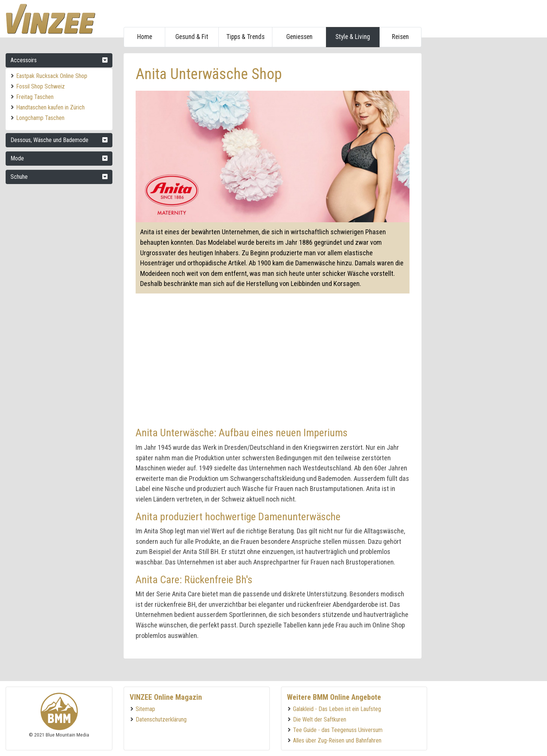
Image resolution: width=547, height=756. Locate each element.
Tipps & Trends (245, 37)
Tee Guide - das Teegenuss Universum (338, 730)
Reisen (400, 37)
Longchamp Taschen (40, 118)
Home (145, 37)
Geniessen (299, 37)
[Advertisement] (484, 166)
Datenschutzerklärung (161, 719)
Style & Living (353, 37)
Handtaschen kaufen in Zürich (50, 107)
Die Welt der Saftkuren (320, 719)
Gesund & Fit (192, 37)
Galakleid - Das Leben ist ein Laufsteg (337, 709)
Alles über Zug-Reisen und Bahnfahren (337, 740)
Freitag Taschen (35, 97)
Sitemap (145, 709)
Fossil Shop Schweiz (40, 86)
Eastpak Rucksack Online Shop (52, 76)
